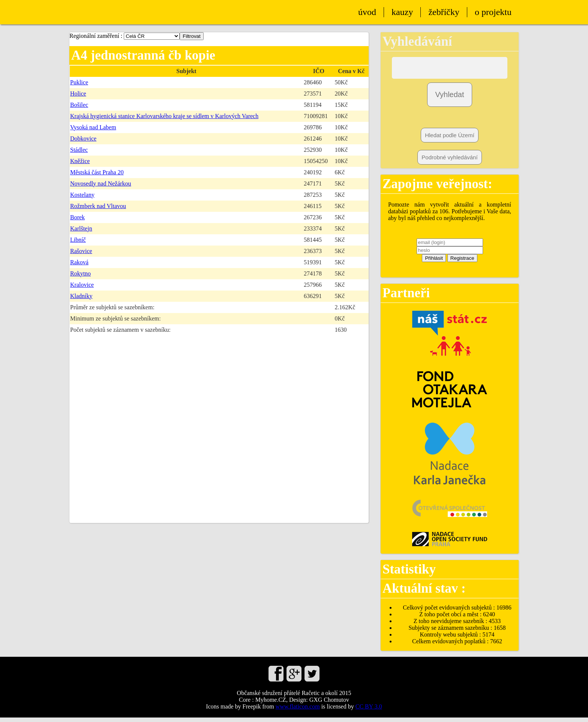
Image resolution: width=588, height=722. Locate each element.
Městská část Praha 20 (97, 172)
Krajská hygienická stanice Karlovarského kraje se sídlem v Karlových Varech (164, 116)
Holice (78, 94)
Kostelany (82, 195)
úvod (367, 12)
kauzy (402, 12)
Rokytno (80, 273)
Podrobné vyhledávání (449, 162)
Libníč (78, 240)
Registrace (462, 263)
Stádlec (79, 150)
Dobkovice (83, 139)
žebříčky (444, 12)
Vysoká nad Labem (93, 127)
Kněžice (80, 161)
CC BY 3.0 (369, 711)
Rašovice (81, 251)
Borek (77, 217)
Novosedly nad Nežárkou (101, 183)
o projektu (493, 12)
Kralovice (82, 285)
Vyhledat (449, 99)
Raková (79, 262)
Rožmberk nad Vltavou (98, 206)
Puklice (79, 82)
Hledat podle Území (450, 140)
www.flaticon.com (298, 711)
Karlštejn (81, 228)
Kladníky (81, 296)
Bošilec (79, 105)
